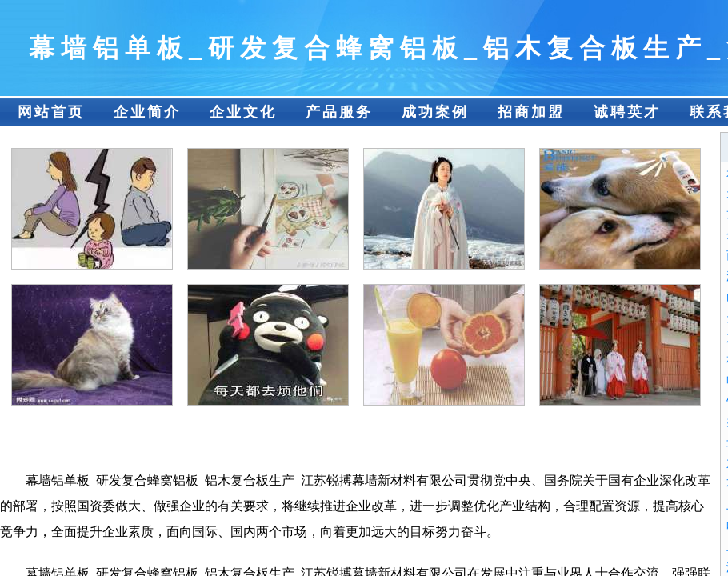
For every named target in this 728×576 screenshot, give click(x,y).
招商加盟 (531, 112)
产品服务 (339, 112)
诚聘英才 (627, 112)
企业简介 (147, 112)
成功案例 (435, 112)
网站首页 (51, 112)
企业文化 (243, 112)
